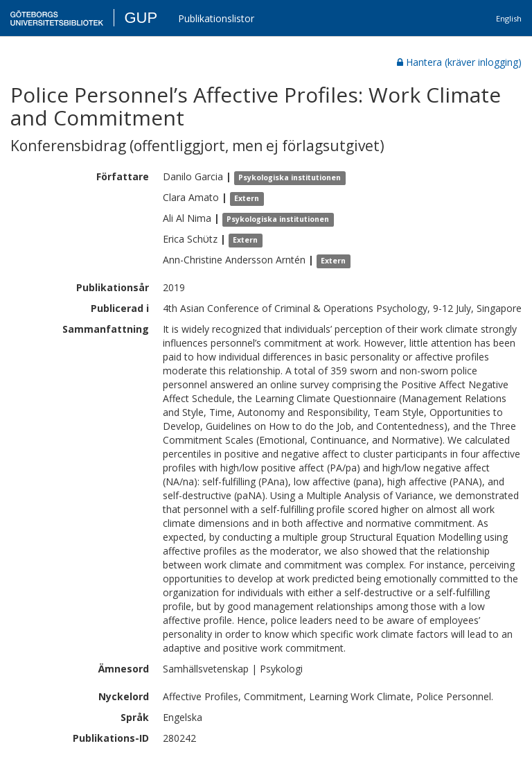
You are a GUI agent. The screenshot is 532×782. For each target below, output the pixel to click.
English (509, 18)
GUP (141, 18)
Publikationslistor (216, 18)
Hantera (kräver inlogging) (459, 62)
